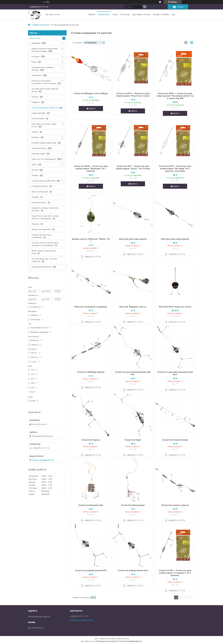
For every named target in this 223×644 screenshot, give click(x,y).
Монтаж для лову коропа (175, 239)
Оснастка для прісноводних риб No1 (133, 373)
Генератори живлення (41, 229)
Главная (91, 14)
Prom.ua (126, 639)
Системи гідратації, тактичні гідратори (44, 260)
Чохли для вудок (39, 148)
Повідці (35, 175)
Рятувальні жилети (40, 186)
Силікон (35, 132)
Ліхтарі (35, 170)
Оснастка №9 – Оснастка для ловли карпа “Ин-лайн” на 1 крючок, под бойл (175, 168)
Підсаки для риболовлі (42, 267)
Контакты (125, 14)
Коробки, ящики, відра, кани (44, 143)
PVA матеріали (38, 118)
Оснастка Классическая (175, 440)
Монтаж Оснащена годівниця (91, 307)
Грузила (35, 97)
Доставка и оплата (141, 14)
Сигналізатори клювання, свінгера (43, 69)
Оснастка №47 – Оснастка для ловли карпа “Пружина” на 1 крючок (91, 168)
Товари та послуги (41, 25)
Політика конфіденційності (131, 641)
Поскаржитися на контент (107, 641)
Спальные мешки (39, 202)
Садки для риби (38, 113)
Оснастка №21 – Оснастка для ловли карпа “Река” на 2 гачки (133, 95)
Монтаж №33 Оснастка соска (175, 307)
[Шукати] (145, 7)
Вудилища (36, 43)
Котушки (35, 56)
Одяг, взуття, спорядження (44, 159)
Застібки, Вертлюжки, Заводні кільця (45, 90)
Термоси (35, 224)
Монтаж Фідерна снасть (133, 307)
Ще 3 (33, 392)
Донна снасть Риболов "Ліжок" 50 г (91, 240)
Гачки (34, 62)
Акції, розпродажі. (40, 192)
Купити (92, 108)
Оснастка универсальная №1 (91, 570)
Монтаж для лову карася (133, 239)
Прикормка (37, 75)
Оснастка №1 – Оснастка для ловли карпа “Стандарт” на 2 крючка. (175, 573)
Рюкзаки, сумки (38, 154)
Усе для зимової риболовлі (43, 181)
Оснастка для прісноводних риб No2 (175, 373)
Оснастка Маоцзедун (133, 505)
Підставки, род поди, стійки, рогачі (44, 125)
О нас (115, 14)
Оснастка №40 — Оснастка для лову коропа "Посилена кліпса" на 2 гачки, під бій (175, 96)
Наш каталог (104, 14)
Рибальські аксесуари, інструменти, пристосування (44, 82)
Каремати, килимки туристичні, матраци (45, 209)
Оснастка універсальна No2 (133, 570)
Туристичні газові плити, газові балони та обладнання (45, 217)
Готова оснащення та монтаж (45, 108)
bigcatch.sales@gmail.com (43, 460)
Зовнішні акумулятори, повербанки (41, 236)
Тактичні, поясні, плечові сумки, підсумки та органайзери (45, 244)
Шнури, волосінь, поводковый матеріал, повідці (45, 50)
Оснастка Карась (91, 440)
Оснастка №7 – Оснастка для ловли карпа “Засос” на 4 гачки (133, 167)
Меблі (34, 164)
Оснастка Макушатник (91, 505)
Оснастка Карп (133, 440)
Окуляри (35, 197)
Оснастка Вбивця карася (91, 372)
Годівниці (36, 102)
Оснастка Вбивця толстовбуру (91, 93)
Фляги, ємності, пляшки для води (43, 252)
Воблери (35, 137)
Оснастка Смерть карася (175, 505)
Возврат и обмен (161, 14)
